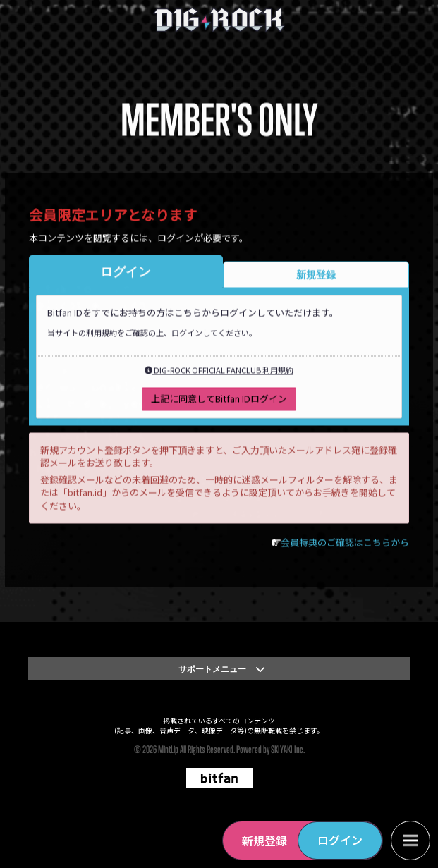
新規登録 (264, 841)
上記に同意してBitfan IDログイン (219, 400)
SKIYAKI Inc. (288, 749)
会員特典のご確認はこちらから (345, 545)
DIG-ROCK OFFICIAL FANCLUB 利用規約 (219, 372)
